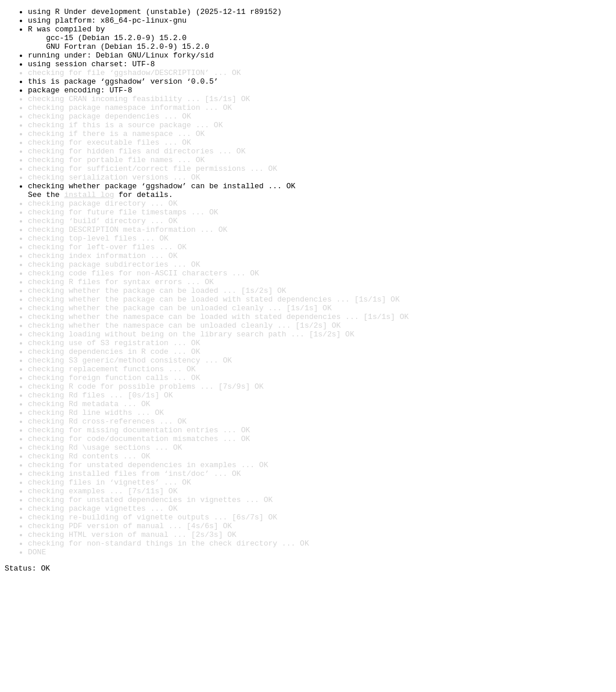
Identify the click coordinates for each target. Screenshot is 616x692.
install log (89, 232)
